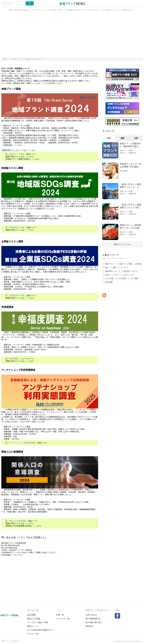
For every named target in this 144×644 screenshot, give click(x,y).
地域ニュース (33, 626)
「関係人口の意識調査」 (18, 521)
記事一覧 (60, 615)
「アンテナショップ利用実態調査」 (22, 443)
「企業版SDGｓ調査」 (17, 296)
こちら (43, 83)
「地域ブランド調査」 (17, 154)
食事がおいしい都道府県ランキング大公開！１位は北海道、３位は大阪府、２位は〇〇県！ (131, 227)
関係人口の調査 (34, 619)
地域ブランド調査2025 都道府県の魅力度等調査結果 (130, 145)
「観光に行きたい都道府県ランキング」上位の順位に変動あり (131, 186)
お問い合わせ (91, 615)
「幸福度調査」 (14, 359)
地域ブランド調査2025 (128, 153)
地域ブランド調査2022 (128, 194)
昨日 (109, 138)
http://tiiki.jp (18, 555)
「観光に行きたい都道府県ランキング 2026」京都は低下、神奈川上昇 (131, 206)
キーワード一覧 (63, 619)
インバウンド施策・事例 (37, 622)
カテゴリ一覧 (33, 634)
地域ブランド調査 (126, 150)
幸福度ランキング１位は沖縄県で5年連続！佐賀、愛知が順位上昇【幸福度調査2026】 (131, 166)
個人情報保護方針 (93, 619)
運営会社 (89, 626)
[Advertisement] (72, 36)
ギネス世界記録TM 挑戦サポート (41, 630)
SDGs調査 (123, 171)
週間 (123, 138)
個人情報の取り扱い (94, 622)
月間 (136, 138)
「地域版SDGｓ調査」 (17, 227)
